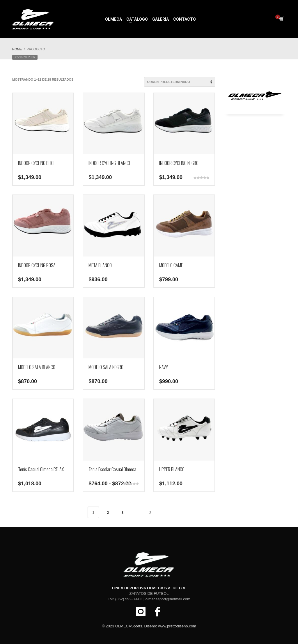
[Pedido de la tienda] (180, 82)
